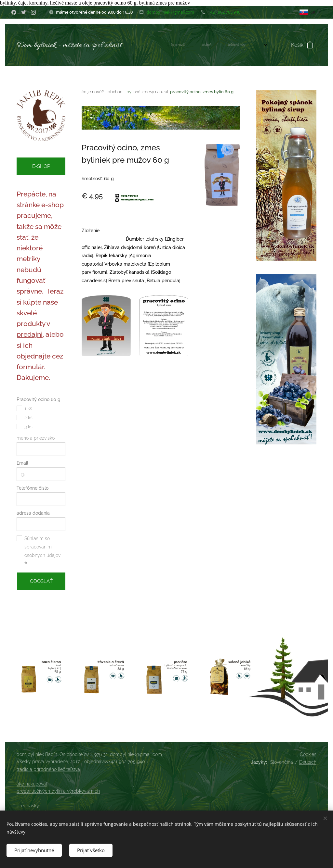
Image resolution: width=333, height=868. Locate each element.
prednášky (28, 806)
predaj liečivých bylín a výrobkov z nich (58, 791)
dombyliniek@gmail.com (170, 12)
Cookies (308, 754)
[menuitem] (171, 45)
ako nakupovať (32, 784)
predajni (30, 335)
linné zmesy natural (150, 92)
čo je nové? (93, 92)
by (129, 92)
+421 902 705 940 (224, 12)
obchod (115, 92)
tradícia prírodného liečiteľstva (48, 769)
